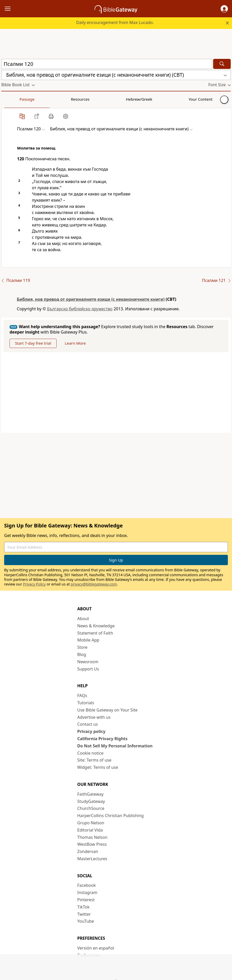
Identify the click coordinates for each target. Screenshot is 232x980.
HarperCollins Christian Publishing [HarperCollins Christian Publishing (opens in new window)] (110, 816)
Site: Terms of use (94, 760)
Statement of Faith (95, 633)
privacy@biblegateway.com (94, 584)
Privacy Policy (34, 584)
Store (82, 647)
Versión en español (96, 948)
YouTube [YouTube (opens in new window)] (86, 921)
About (83, 619)
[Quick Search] (107, 64)
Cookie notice (90, 753)
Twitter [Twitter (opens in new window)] (84, 914)
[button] (224, 9)
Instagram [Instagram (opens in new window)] (87, 892)
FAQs (82, 696)
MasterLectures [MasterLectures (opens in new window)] (92, 859)
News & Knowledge (96, 626)
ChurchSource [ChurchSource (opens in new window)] (91, 808)
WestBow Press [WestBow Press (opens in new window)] (92, 844)
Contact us (88, 724)
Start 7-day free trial (33, 343)
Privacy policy (91, 731)
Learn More (75, 343)
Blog (82, 654)
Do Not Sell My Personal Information (115, 746)
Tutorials (86, 703)
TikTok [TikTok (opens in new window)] (83, 907)
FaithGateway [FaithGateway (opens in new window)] (90, 794)
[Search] (222, 64)
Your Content (102, 99)
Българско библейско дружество (80, 309)
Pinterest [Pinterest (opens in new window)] (86, 900)
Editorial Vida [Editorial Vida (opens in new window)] (90, 830)
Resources (38, 99)
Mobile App (88, 640)
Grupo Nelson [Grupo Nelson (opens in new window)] (91, 823)
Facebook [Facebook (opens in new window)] (87, 885)
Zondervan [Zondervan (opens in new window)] (88, 851)
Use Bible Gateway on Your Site (107, 710)
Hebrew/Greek (69, 99)
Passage (13, 99)
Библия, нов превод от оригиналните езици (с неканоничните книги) (91, 299)
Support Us (88, 669)
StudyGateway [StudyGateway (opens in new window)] (91, 801)
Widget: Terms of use (98, 767)
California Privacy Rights (102, 739)
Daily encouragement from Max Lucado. (115, 22)
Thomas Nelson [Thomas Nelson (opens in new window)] (92, 837)
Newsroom (88, 662)
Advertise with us (94, 717)
